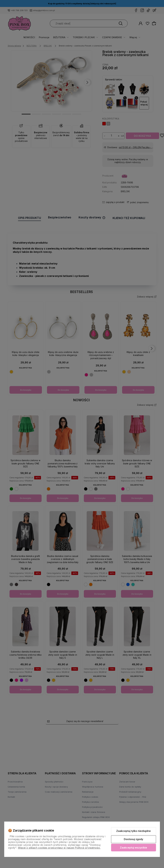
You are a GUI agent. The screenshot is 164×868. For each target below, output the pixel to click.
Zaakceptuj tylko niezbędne (133, 831)
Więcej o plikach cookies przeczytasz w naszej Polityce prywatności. (59, 848)
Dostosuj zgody (133, 839)
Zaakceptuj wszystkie (133, 848)
